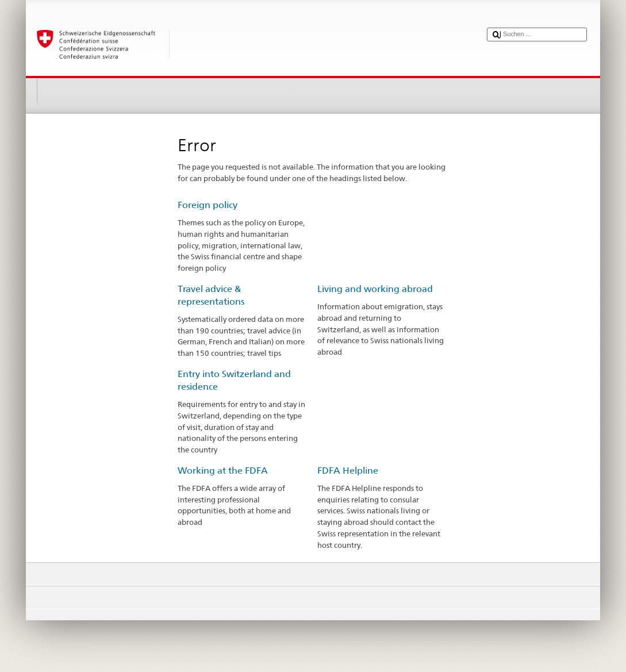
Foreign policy (208, 205)
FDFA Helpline (348, 471)
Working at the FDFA (223, 471)
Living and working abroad (375, 289)
